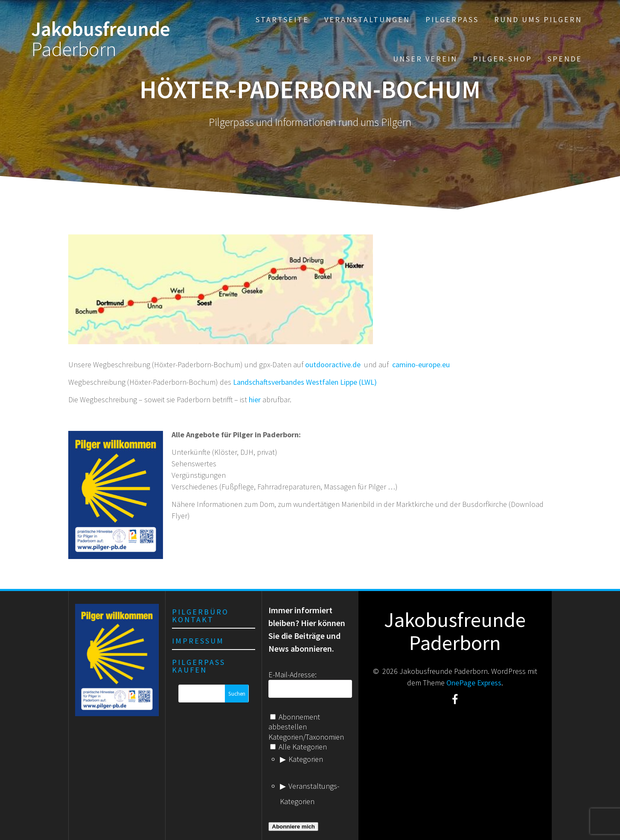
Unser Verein (425, 59)
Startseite (282, 19)
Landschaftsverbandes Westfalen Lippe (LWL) (305, 382)
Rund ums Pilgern (538, 19)
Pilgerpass (452, 19)
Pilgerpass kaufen (199, 666)
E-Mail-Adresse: (293, 675)
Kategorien (306, 759)
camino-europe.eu (421, 364)
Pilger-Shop (502, 59)
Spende (565, 59)
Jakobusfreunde (101, 39)
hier (255, 400)
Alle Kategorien (298, 747)
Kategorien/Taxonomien (306, 737)
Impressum (198, 641)
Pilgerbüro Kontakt (200, 616)
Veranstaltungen (367, 19)
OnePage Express (474, 683)
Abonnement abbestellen (294, 722)
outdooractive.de (333, 364)
